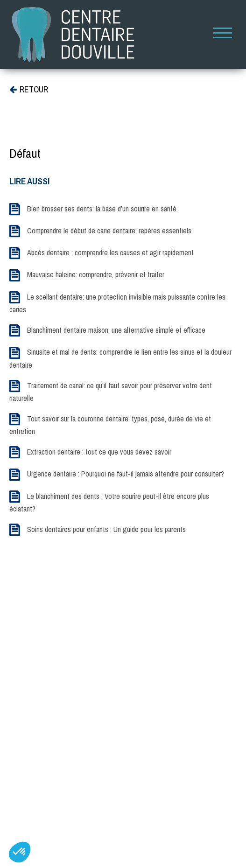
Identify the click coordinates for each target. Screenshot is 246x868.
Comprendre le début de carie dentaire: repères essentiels (109, 231)
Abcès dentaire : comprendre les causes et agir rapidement (110, 252)
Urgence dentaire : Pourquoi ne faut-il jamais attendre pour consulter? (126, 474)
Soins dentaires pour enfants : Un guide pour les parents (106, 529)
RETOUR (29, 89)
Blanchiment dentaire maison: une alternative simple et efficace (116, 330)
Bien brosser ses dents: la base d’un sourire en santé (102, 209)
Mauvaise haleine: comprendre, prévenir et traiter (96, 274)
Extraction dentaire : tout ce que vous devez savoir (99, 452)
